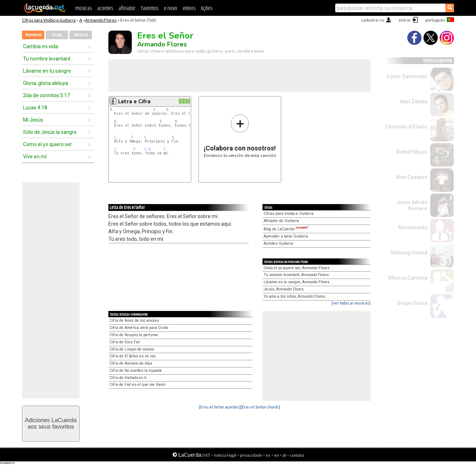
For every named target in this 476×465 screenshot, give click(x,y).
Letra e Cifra (134, 101)
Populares (33, 35)
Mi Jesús (33, 120)
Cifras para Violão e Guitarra (49, 20)
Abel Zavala (414, 101)
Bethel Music (412, 152)
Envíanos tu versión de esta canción (240, 136)
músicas (84, 8)
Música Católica (408, 278)
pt (284, 455)
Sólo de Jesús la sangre (50, 132)
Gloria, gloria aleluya (46, 83)
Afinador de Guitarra (281, 221)
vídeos (189, 8)
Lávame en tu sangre (47, 71)
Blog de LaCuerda (286, 229)
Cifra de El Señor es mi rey (133, 356)
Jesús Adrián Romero (412, 205)
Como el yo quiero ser (48, 144)
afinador (127, 8)
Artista (57, 35)
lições (207, 8)
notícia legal (225, 455)
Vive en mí (35, 157)
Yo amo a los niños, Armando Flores (294, 296)
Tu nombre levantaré (47, 59)
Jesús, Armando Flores (284, 289)
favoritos (150, 8)
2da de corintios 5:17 (46, 95)
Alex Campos (412, 177)
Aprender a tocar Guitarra (286, 236)
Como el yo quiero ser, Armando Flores (297, 268)
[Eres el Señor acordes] (220, 407)
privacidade (251, 455)
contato (297, 455)
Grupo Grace (412, 303)
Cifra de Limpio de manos (132, 349)
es (268, 455)
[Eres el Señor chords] (260, 407)
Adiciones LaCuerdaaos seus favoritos (51, 423)
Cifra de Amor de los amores (134, 320)
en (277, 455)
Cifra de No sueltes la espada (136, 371)
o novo (170, 8)
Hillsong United (409, 253)
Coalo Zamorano (407, 76)
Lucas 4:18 (35, 108)
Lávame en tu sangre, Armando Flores (297, 282)
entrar (405, 20)
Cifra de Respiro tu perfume (134, 335)
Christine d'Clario (406, 127)
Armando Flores (101, 20)
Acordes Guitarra (278, 243)
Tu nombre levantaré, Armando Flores (296, 275)
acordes (105, 8)
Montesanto (413, 227)
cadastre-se (373, 20)
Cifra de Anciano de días (131, 363)
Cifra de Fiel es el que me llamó (137, 385)
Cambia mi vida (41, 46)
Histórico (81, 35)
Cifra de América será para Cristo (139, 328)
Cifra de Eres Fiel (125, 342)
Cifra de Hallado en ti (128, 378)
